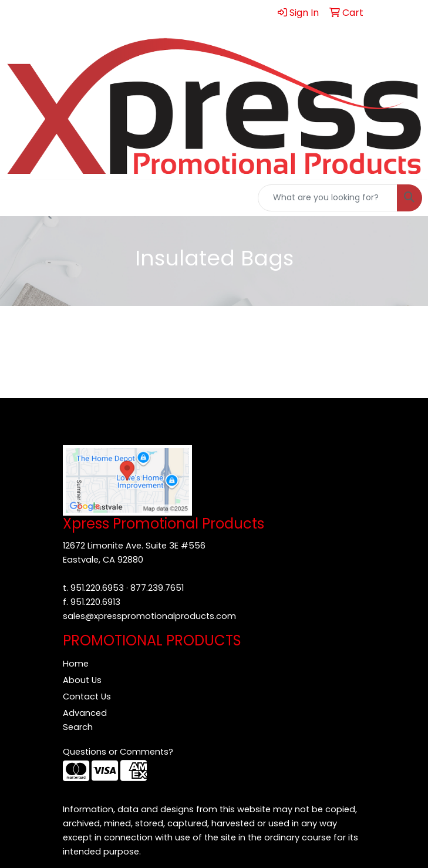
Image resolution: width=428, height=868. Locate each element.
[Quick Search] (328, 198)
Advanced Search (85, 720)
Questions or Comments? (118, 752)
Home (76, 664)
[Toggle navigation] (18, 198)
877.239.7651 (157, 588)
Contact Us (87, 697)
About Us (82, 680)
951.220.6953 (97, 588)
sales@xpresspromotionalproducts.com (149, 616)
